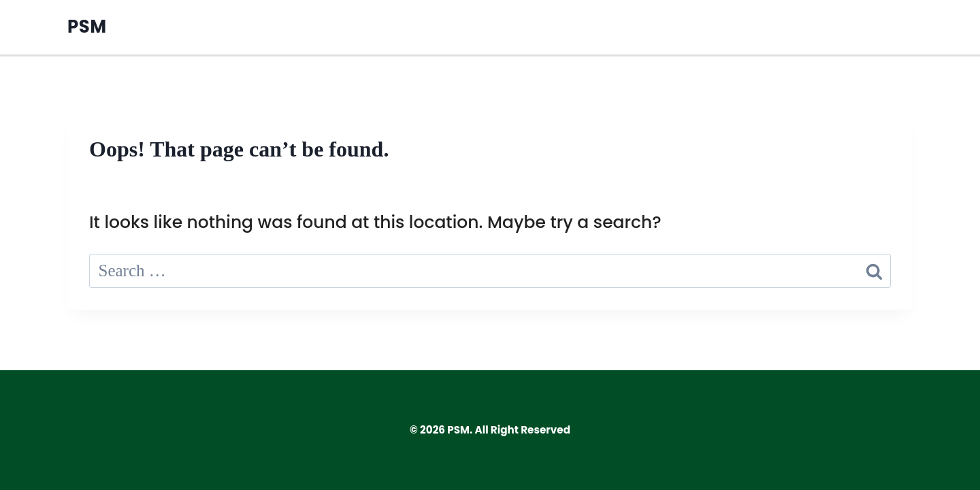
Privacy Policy (831, 27)
